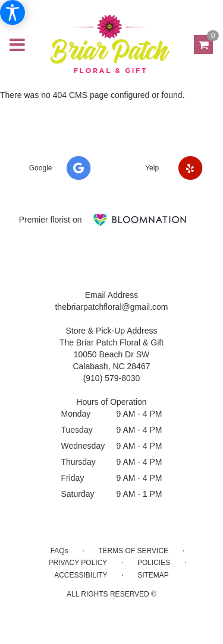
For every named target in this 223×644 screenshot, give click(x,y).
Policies (154, 563)
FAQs (59, 551)
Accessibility (81, 575)
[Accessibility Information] (12, 12)
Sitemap (153, 575)
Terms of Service (133, 551)
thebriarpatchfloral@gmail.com (111, 307)
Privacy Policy (78, 563)
